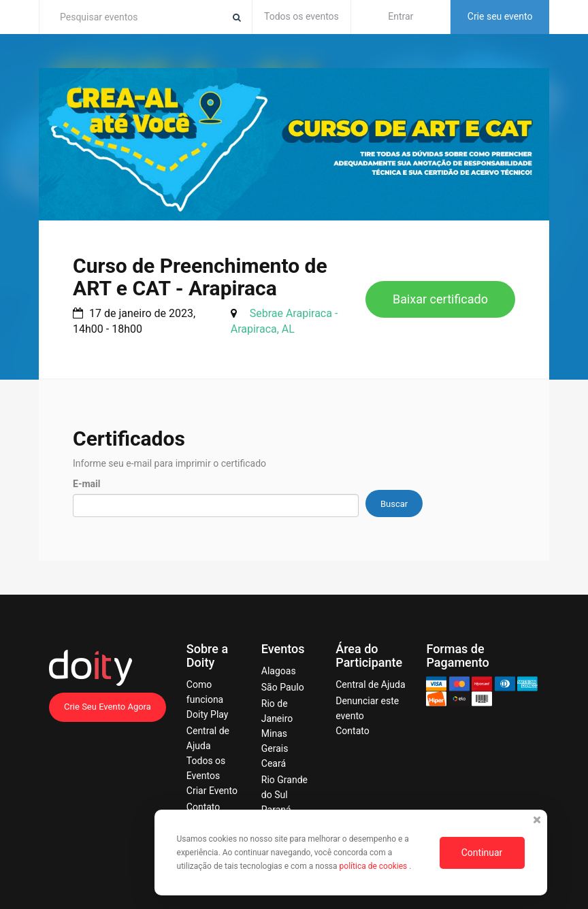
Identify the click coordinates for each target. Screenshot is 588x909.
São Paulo (283, 687)
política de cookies (375, 866)
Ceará (274, 763)
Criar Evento (212, 791)
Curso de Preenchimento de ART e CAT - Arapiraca (200, 277)
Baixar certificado (440, 299)
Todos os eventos (301, 16)
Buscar (394, 504)
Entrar (401, 16)
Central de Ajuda (370, 684)
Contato (203, 807)
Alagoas (279, 671)
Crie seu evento (500, 16)
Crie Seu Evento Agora (108, 707)
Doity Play (208, 714)
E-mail (86, 484)
